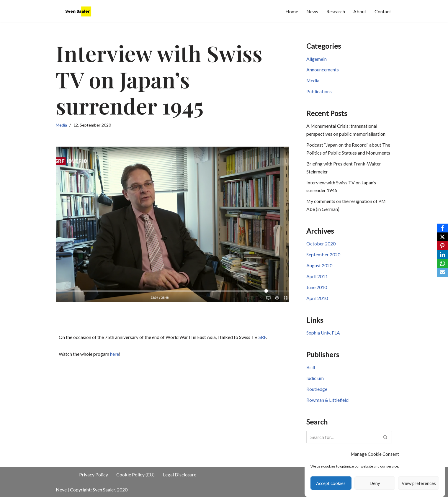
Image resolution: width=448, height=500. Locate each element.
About (360, 11)
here (115, 354)
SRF (262, 337)
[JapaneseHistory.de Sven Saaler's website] (79, 11)
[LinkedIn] (442, 255)
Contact (383, 11)
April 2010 (317, 300)
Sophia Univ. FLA (323, 335)
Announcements (323, 70)
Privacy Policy (94, 477)
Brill (311, 370)
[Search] (343, 440)
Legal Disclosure (180, 477)
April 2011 (317, 279)
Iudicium (315, 381)
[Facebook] (442, 228)
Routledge (317, 392)
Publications (319, 92)
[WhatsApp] (442, 263)
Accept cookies (331, 483)
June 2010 (317, 290)
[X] (442, 237)
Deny (375, 483)
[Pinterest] (442, 246)
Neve (61, 492)
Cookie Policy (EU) (135, 477)
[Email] (442, 272)
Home (292, 11)
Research (336, 11)
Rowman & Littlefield (328, 403)
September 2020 (323, 256)
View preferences (419, 483)
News (312, 11)
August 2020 (319, 267)
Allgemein (317, 59)
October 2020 (321, 246)
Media (61, 125)
